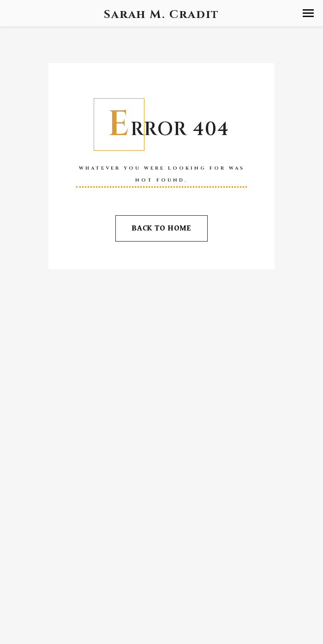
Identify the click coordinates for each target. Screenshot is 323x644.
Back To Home (161, 228)
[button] (308, 13)
